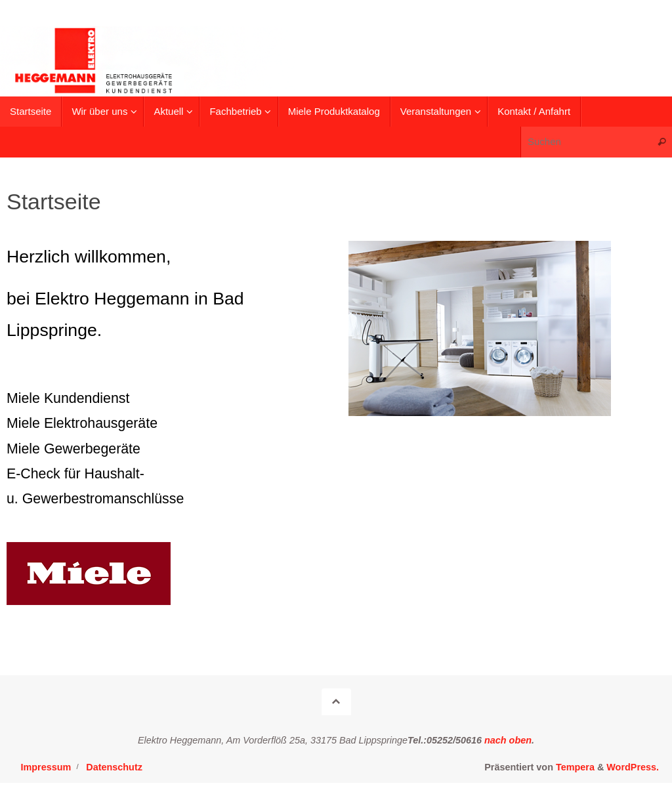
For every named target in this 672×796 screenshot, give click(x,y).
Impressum (46, 767)
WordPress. (633, 767)
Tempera (575, 767)
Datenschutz (114, 767)
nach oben (507, 740)
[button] (644, 18)
